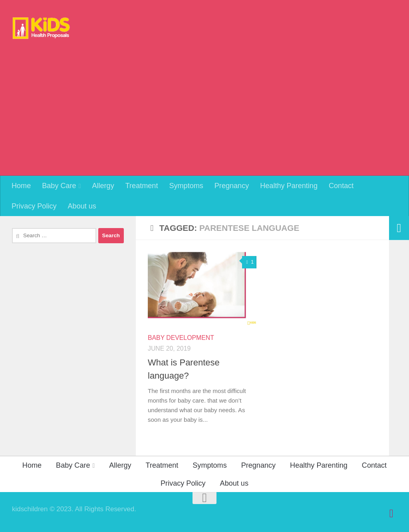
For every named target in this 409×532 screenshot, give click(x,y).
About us (82, 206)
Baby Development (181, 338)
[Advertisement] (204, 116)
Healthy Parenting (289, 186)
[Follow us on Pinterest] (391, 514)
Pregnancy (232, 186)
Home (21, 186)
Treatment (142, 186)
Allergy (103, 186)
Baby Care (59, 186)
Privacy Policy (34, 206)
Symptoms (186, 186)
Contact (341, 186)
